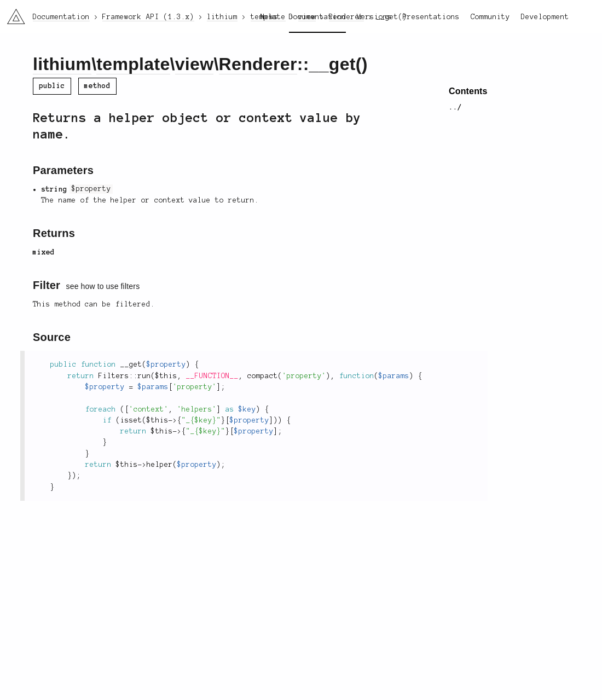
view (195, 64)
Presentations (431, 17)
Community (490, 17)
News (269, 17)
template (133, 64)
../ (455, 107)
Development (545, 17)
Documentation (317, 17)
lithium (62, 64)
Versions (374, 17)
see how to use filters (103, 286)
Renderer (258, 64)
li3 (12, 13)
